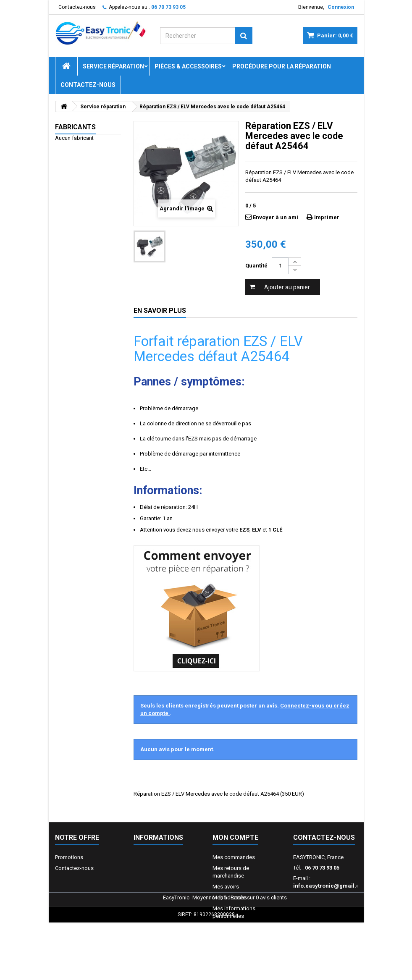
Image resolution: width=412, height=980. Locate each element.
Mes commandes (234, 857)
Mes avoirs (226, 887)
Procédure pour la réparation (282, 66)
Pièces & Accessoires (188, 66)
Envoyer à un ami (276, 217)
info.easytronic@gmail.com (331, 886)
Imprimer (327, 217)
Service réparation (113, 66)
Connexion (341, 7)
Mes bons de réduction (241, 927)
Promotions (69, 857)
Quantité (256, 266)
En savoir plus (160, 311)
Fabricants (75, 127)
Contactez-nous (77, 7)
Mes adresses (230, 897)
